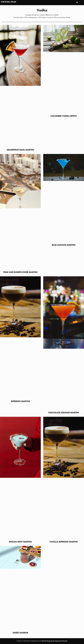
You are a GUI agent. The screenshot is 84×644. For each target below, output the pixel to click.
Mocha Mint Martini (20, 542)
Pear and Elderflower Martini (20, 272)
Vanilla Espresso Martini (64, 542)
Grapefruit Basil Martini (20, 150)
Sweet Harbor (20, 633)
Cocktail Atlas (8, 2)
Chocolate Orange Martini (64, 413)
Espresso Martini (20, 401)
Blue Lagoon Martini (64, 245)
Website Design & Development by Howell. (54, 641)
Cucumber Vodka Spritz (64, 116)
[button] (77, 2)
